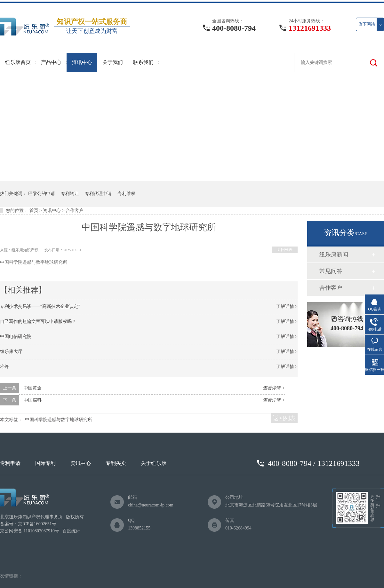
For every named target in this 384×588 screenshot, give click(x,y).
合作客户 (75, 211)
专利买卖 (116, 463)
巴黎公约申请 (42, 194)
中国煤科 (33, 400)
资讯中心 (82, 62)
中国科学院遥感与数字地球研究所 (59, 420)
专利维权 (126, 194)
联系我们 (143, 62)
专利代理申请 (98, 194)
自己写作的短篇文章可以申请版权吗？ (38, 321)
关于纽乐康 (154, 463)
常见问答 (331, 271)
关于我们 (113, 62)
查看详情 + (274, 388)
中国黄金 (33, 388)
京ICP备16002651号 (37, 524)
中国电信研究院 (16, 337)
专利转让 (70, 194)
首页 (34, 211)
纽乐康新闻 (334, 255)
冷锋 (4, 367)
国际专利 (45, 463)
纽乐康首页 (18, 62)
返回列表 (285, 250)
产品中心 (51, 62)
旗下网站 (367, 24)
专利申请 (10, 463)
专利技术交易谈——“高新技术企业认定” (40, 306)
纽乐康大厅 (11, 352)
